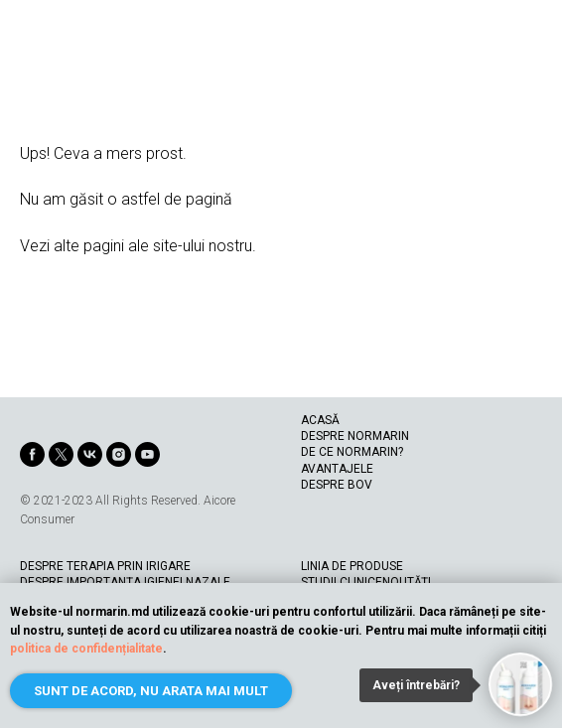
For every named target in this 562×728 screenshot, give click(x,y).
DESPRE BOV (337, 485)
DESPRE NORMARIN (355, 436)
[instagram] (119, 454)
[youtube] (147, 454)
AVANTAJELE (337, 469)
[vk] (90, 454)
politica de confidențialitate (86, 649)
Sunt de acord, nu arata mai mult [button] (151, 691)
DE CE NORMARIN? (352, 452)
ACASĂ (320, 420)
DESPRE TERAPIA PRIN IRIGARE (105, 566)
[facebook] (32, 454)
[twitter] (61, 454)
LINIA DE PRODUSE (352, 566)
